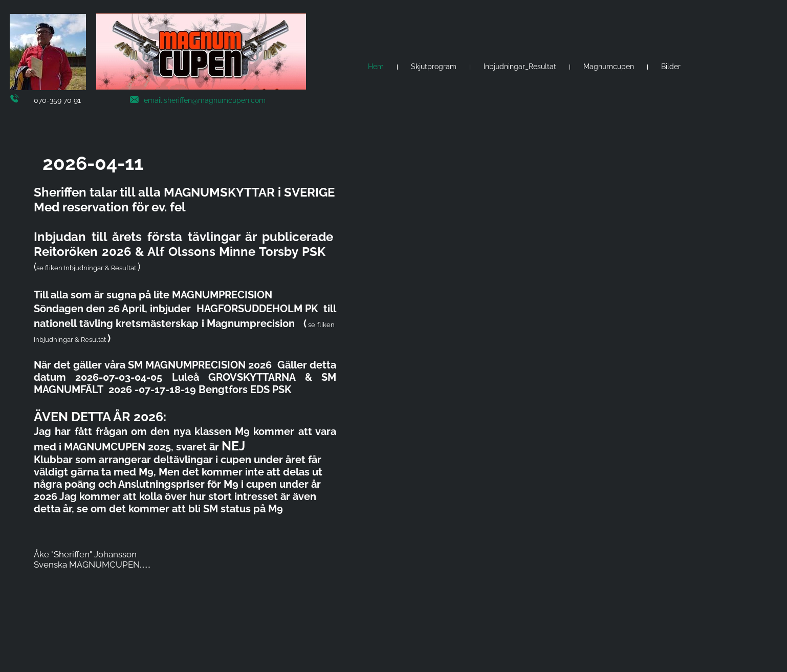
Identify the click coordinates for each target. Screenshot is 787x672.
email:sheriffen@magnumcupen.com (205, 100)
